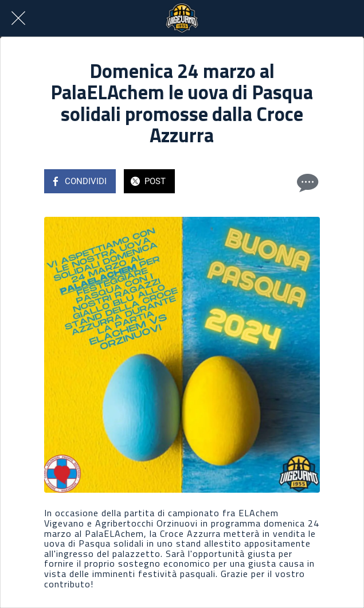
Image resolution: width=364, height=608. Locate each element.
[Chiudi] (18, 18)
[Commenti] (306, 182)
